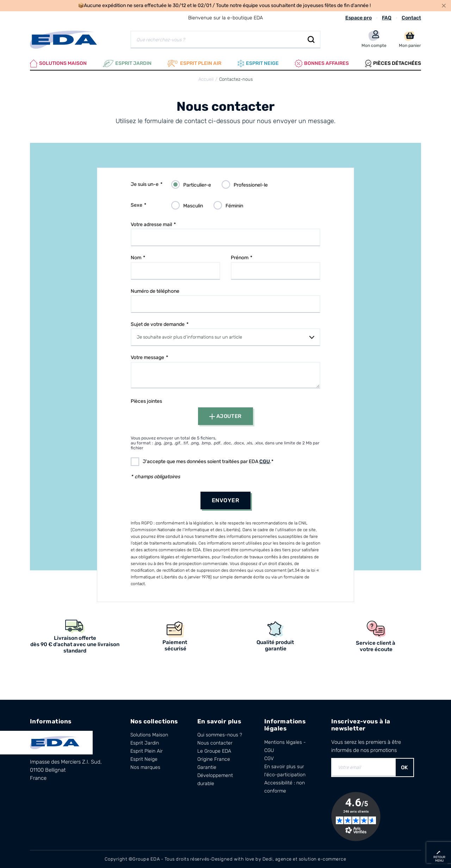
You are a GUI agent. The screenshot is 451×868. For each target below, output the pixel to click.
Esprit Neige (144, 759)
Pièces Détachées (393, 63)
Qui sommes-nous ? (220, 735)
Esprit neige (258, 63)
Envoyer (225, 500)
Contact (411, 18)
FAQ (387, 18)
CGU (265, 462)
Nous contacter (215, 743)
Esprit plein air (194, 63)
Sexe (137, 205)
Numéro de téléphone (155, 291)
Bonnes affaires (322, 63)
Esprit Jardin (127, 63)
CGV (269, 758)
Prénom (240, 258)
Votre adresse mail (151, 224)
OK (404, 767)
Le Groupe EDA (214, 751)
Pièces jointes (146, 401)
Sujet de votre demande (158, 324)
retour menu (439, 859)
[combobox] (225, 337)
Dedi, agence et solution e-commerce (304, 859)
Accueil (206, 79)
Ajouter (225, 416)
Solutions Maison (58, 63)
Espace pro (359, 18)
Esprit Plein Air (147, 751)
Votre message (147, 357)
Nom (136, 258)
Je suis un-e (145, 184)
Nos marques (145, 767)
